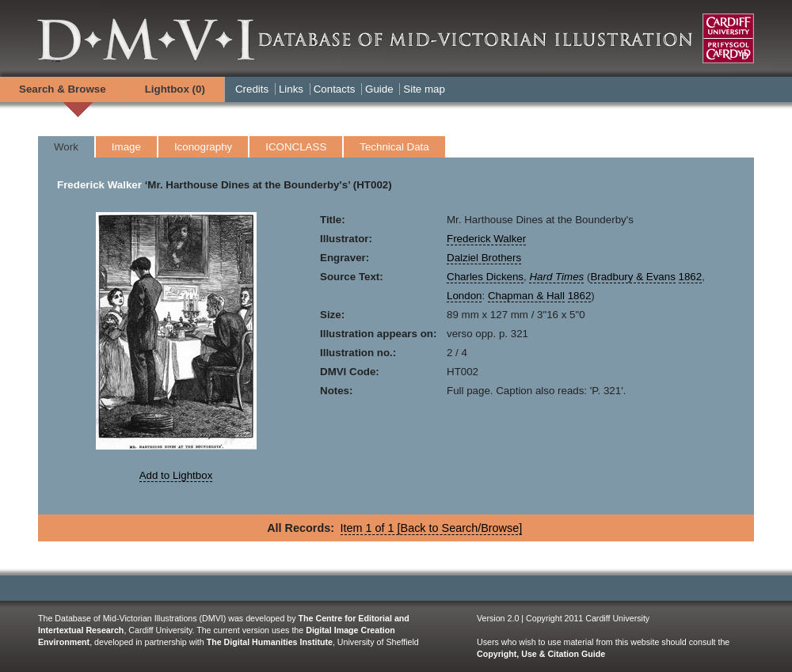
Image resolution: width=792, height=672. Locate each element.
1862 (691, 277)
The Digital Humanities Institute (270, 642)
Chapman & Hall (526, 296)
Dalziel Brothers (484, 258)
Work (66, 147)
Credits (252, 89)
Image (126, 147)
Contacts (335, 89)
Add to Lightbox (176, 475)
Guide (379, 89)
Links (291, 89)
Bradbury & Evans (632, 277)
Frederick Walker (99, 185)
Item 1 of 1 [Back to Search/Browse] (432, 528)
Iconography (203, 147)
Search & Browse (63, 89)
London (464, 296)
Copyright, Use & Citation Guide (541, 654)
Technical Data (394, 147)
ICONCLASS (296, 147)
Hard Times (556, 277)
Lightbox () (175, 89)
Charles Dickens (485, 277)
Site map (424, 89)
